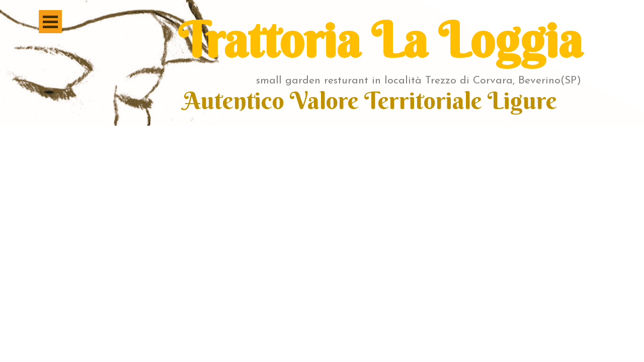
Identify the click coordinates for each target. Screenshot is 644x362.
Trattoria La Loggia (380, 40)
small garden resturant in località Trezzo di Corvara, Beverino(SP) (419, 81)
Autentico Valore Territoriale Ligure (370, 101)
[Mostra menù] (50, 22)
